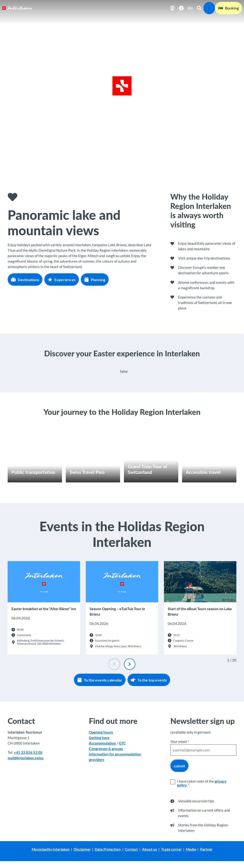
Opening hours (101, 732)
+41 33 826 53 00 (28, 752)
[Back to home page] (17, 8)
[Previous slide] (114, 664)
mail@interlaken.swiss (26, 758)
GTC (122, 743)
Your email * (180, 741)
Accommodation (102, 743)
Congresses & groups (106, 749)
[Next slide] (130, 664)
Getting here (99, 738)
